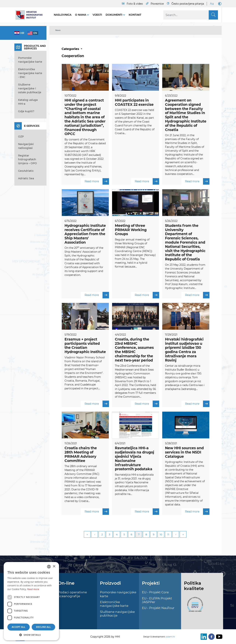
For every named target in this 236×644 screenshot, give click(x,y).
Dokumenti (114, 15)
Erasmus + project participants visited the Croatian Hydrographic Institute (85, 346)
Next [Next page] (176, 535)
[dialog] (31, 601)
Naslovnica (63, 15)
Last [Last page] (183, 535)
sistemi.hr (170, 637)
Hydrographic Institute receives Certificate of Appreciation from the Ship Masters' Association (85, 234)
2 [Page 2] (102, 535)
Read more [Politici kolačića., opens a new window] (33, 589)
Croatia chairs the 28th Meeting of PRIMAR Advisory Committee (81, 454)
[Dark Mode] (219, 4)
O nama (81, 15)
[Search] (191, 15)
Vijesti (97, 15)
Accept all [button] (19, 627)
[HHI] (30, 15)
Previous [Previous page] (95, 535)
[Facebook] (211, 637)
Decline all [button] (44, 627)
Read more (97, 181)
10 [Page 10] (161, 535)
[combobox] (49, 567)
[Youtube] (218, 637)
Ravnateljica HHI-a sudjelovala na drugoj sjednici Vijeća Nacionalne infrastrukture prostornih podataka (135, 459)
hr (22, 33)
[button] (31, 635)
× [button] (54, 567)
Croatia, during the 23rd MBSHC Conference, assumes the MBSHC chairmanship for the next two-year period (134, 350)
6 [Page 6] (131, 535)
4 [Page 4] (117, 535)
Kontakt (135, 15)
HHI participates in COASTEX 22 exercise (134, 102)
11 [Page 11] (168, 535)
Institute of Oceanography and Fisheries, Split (83, 167)
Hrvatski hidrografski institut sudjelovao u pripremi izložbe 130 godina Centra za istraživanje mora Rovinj (184, 350)
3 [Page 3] (109, 535)
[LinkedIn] (203, 637)
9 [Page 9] (154, 535)
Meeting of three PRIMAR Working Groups (131, 230)
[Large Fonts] (212, 4)
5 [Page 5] (124, 535)
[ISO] (194, 607)
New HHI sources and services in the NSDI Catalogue (184, 452)
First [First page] (87, 535)
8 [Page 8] (146, 535)
